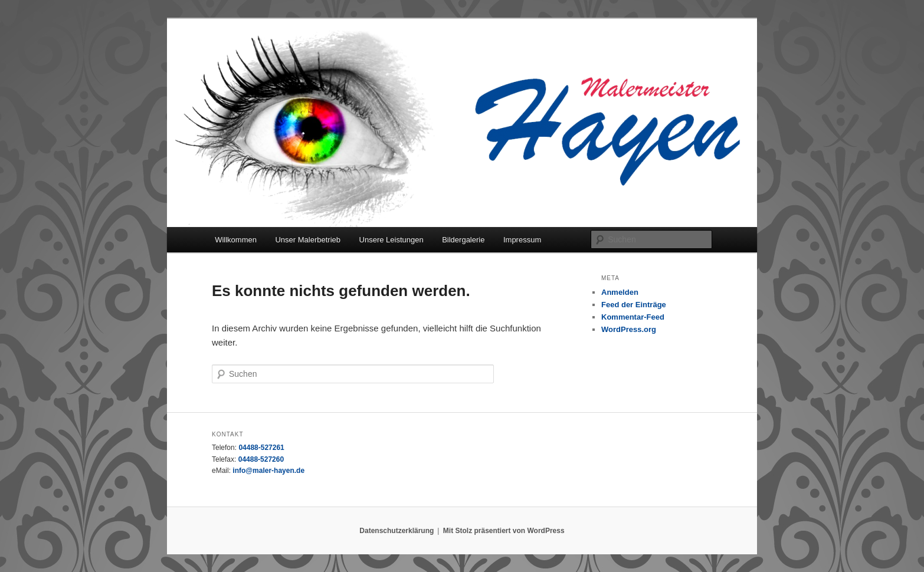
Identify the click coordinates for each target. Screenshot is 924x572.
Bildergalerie (463, 240)
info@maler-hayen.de (268, 471)
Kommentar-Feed (633, 317)
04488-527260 (261, 459)
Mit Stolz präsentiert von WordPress (504, 531)
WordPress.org (629, 329)
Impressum (522, 240)
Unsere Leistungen (391, 240)
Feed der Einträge (634, 305)
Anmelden (620, 292)
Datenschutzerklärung (397, 531)
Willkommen (236, 240)
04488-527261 (261, 448)
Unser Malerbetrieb (308, 240)
